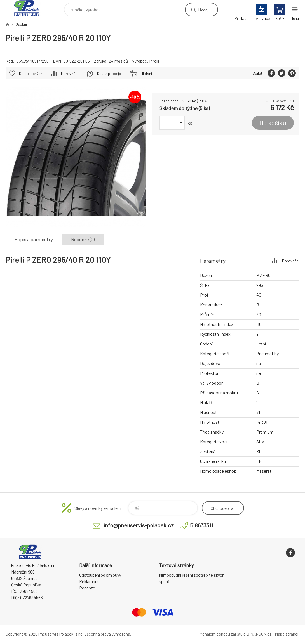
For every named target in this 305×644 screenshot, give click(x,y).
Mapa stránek (287, 634)
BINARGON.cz (259, 634)
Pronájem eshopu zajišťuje (222, 634)
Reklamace (89, 581)
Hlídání (146, 73)
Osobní (21, 24)
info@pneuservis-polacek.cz (139, 525)
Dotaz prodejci (109, 73)
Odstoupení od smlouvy (100, 575)
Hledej (203, 10)
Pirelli (154, 61)
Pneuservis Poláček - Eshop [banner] (30, 8)
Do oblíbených (31, 73)
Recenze (87, 588)
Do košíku (273, 123)
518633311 (201, 525)
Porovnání (70, 73)
